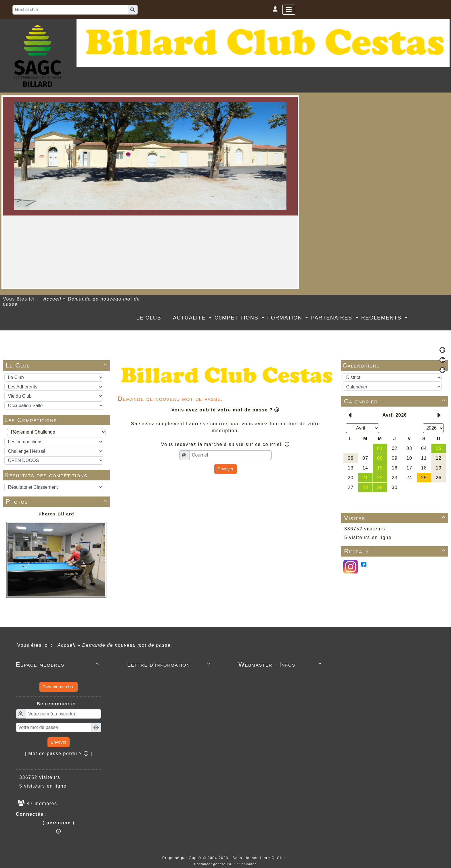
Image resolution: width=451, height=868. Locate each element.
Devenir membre (59, 687)
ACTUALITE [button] (190, 318)
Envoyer (225, 469)
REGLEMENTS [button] (382, 318)
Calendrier (396, 401)
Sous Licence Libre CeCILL (260, 858)
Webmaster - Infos (281, 664)
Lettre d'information (170, 664)
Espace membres (59, 664)
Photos (58, 502)
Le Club (58, 365)
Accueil (52, 299)
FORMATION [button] (286, 318)
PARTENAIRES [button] (332, 318)
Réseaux (396, 551)
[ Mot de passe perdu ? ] (59, 754)
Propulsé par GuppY (183, 858)
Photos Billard (56, 514)
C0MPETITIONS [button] (237, 318)
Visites (396, 518)
